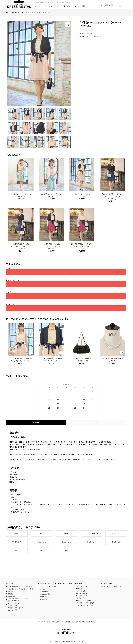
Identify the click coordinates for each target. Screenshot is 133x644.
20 (66, 405)
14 (75, 401)
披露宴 (42, 535)
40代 (66, 552)
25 (49, 409)
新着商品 (10, 591)
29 (84, 409)
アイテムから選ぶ (31, 12)
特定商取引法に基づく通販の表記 (85, 622)
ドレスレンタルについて (51, 6)
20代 (17, 552)
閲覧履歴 (10, 594)
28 (75, 409)
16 (92, 401)
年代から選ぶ (81, 598)
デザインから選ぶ (83, 593)
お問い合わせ (45, 599)
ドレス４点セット (44, 12)
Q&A (97, 424)
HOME (43, 622)
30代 (42, 552)
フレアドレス (17, 544)
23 (92, 405)
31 (41, 413)
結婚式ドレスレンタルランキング (113, 586)
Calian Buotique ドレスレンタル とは (20, 589)
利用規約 (67, 622)
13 (66, 401)
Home (38, 6)
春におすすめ (42, 544)
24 (41, 409)
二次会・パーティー (91, 535)
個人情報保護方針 (55, 622)
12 (58, 401)
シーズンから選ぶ (83, 596)
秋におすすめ (91, 544)
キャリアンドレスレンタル (14, 12)
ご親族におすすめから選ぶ (86, 605)
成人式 (66, 535)
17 (41, 405)
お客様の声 (11, 596)
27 (66, 409)
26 (58, 409)
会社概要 (43, 597)
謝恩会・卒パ (116, 535)
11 (49, 401)
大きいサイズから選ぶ (84, 600)
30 (92, 409)
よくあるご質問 (80, 6)
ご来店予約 (44, 592)
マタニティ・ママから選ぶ (85, 603)
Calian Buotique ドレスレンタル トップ (20, 586)
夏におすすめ (66, 544)
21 (75, 405)
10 (41, 401)
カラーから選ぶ (82, 589)
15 (84, 401)
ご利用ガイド (67, 6)
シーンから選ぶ (82, 591)
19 (58, 405)
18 (49, 405)
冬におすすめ (116, 544)
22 (84, 405)
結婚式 (17, 535)
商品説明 (36, 424)
